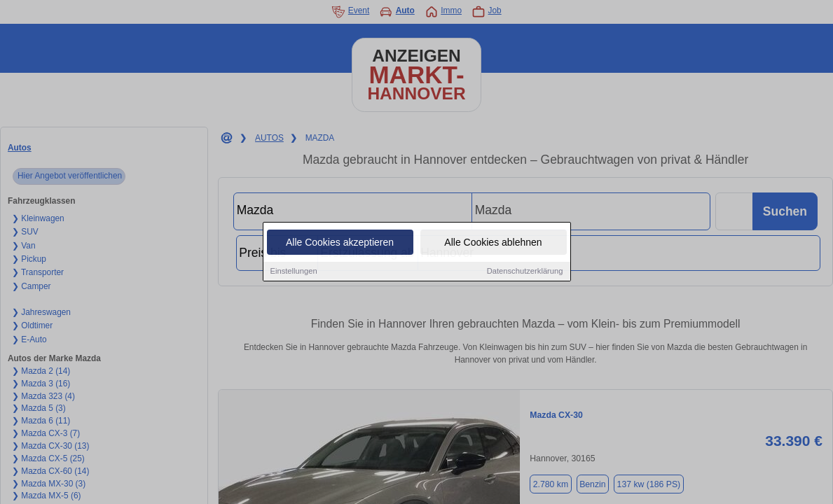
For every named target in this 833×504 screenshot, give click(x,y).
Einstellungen (294, 272)
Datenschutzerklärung (525, 272)
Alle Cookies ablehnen (493, 243)
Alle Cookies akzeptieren (340, 243)
